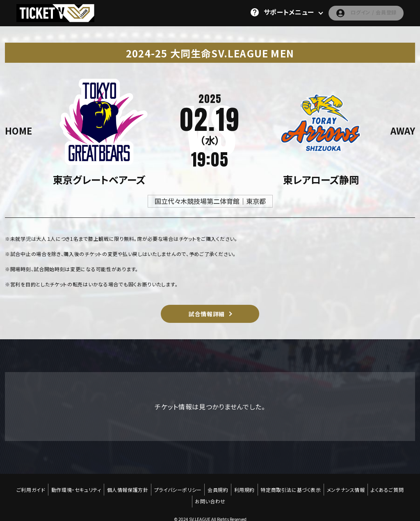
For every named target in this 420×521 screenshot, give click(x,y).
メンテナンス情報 (349, 487)
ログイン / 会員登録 (360, 12)
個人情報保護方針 (125, 487)
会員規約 (218, 487)
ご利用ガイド (26, 487)
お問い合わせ (210, 493)
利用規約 (245, 487)
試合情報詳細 (207, 314)
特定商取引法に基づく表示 (293, 487)
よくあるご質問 (392, 487)
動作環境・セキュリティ (73, 487)
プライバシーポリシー (177, 487)
